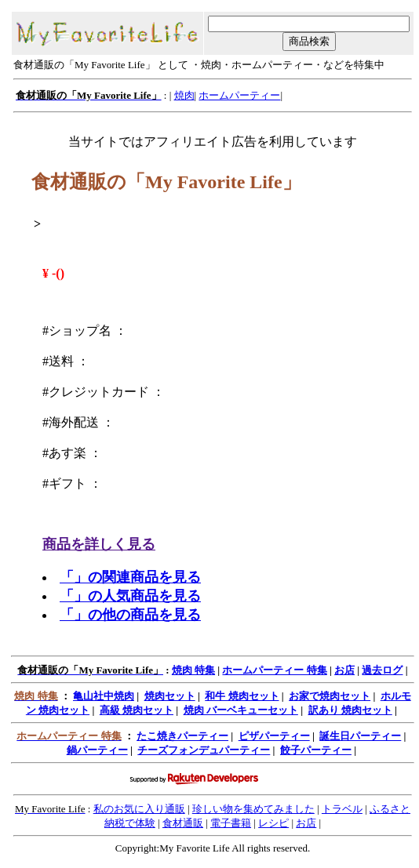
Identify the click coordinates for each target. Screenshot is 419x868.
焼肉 (184, 95)
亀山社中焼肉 (104, 696)
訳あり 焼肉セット (350, 710)
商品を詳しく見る (99, 544)
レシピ (273, 823)
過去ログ (382, 670)
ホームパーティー (239, 95)
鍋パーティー (97, 750)
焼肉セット (170, 696)
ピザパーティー (274, 736)
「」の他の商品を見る (130, 615)
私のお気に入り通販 (139, 809)
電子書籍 (231, 823)
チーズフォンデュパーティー (204, 750)
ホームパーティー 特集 (274, 670)
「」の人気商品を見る (130, 596)
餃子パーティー (316, 750)
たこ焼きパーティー (182, 736)
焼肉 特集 (193, 670)
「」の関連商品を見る (130, 577)
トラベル (342, 809)
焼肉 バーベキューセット (241, 710)
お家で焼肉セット (330, 696)
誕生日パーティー (360, 736)
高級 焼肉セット (137, 710)
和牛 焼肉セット (242, 696)
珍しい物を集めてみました (253, 809)
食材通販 (183, 823)
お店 (344, 670)
